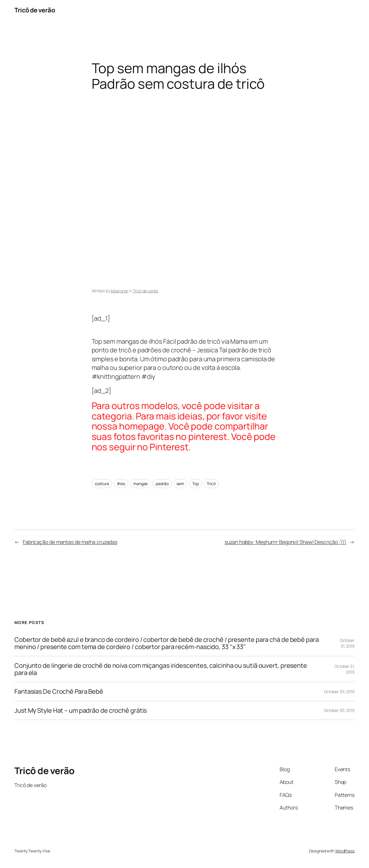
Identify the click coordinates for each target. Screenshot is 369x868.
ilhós (121, 484)
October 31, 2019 (347, 643)
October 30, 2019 (339, 692)
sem (180, 484)
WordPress (345, 851)
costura (102, 484)
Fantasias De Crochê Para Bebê (59, 691)
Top (196, 484)
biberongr (119, 291)
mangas (140, 484)
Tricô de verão (35, 10)
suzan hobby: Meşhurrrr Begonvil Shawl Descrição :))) (285, 542)
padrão (162, 484)
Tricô (211, 484)
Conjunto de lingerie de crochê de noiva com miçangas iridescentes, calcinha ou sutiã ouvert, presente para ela (161, 669)
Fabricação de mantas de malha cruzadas (70, 542)
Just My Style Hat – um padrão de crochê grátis (81, 710)
